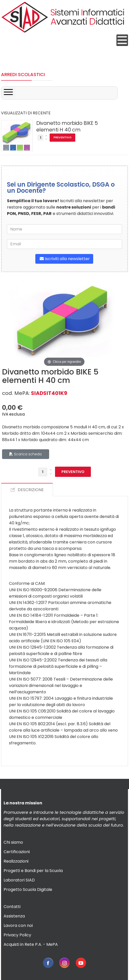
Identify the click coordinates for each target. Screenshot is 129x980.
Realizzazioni (16, 861)
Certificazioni (17, 852)
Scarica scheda (26, 454)
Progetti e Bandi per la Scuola (33, 871)
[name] (64, 229)
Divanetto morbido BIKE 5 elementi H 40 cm (67, 127)
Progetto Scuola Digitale (28, 890)
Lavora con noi (18, 925)
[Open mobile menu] (122, 40)
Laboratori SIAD (19, 880)
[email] (64, 244)
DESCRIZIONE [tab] (27, 490)
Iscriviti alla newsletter (64, 259)
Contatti (12, 907)
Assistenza (14, 916)
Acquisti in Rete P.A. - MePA (31, 944)
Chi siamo (13, 842)
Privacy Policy (17, 935)
